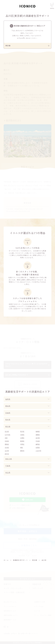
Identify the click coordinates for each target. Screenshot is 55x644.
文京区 (7, 448)
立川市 (7, 451)
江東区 (22, 438)
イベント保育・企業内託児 (14, 592)
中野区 (22, 444)
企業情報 (7, 633)
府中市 (7, 454)
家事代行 (7, 584)
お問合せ (14, 633)
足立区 (7, 432)
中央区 (38, 441)
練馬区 (38, 444)
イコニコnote (39, 606)
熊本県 (8, 420)
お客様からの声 (39, 602)
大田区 (22, 435)
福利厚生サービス (10, 611)
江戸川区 (8, 435)
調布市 (22, 451)
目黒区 (38, 448)
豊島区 (7, 444)
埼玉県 (8, 473)
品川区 (38, 438)
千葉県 (8, 466)
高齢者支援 (37, 584)
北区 (6, 438)
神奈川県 (9, 459)
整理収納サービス (10, 620)
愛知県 (8, 406)
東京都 (8, 427)
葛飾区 (38, 435)
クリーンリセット (10, 606)
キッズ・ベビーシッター (13, 588)
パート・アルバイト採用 (43, 615)
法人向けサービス (10, 602)
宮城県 (8, 413)
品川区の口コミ (14, 120)
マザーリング (37, 588)
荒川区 (22, 432)
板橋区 (38, 432)
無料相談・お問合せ (27, 531)
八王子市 (38, 451)
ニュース (37, 611)
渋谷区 (7, 441)
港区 (22, 448)
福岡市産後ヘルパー (11, 615)
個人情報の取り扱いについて (28, 633)
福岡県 (8, 399)
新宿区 (22, 441)
